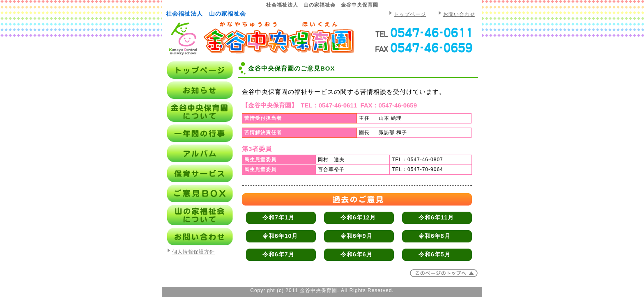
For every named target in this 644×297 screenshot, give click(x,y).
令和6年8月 (435, 236)
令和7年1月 (278, 217)
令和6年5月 (435, 254)
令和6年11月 (436, 217)
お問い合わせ (459, 14)
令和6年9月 (356, 236)
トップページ (410, 14)
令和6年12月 (358, 217)
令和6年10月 (280, 236)
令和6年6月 (356, 254)
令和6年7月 (278, 254)
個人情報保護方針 (193, 252)
